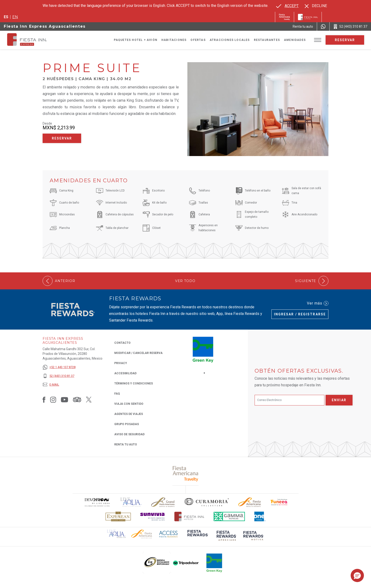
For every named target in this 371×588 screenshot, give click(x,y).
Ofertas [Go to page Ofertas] (198, 40)
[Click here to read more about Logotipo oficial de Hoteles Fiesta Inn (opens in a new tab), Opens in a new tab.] (189, 516)
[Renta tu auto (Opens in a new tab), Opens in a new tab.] (303, 26)
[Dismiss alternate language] (316, 6)
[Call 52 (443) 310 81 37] (350, 26)
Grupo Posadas (127, 424)
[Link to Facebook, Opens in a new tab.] (44, 399)
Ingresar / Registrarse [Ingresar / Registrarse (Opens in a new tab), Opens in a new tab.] (300, 314)
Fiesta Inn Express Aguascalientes (45, 26)
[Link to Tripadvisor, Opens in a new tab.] (77, 399)
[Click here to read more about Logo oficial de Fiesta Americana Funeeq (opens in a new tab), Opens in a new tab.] (279, 502)
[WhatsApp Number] (323, 26)
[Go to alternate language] (287, 6)
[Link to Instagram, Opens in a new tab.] (53, 399)
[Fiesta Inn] (308, 17)
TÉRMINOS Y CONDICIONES (134, 383)
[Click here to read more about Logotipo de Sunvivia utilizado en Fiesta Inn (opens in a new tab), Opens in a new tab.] (153, 516)
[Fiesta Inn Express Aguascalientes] (41, 40)
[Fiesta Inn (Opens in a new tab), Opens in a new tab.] (285, 17)
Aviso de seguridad (129, 434)
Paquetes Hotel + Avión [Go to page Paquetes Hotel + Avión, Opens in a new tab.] (136, 40)
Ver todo (185, 281)
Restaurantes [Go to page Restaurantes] (267, 40)
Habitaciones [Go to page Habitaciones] (174, 40)
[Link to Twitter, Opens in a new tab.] (89, 399)
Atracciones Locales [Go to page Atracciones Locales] (230, 40)
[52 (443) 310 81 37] (59, 376)
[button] (357, 575)
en (15, 17)
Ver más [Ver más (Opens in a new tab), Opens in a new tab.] (318, 303)
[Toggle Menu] (318, 40)
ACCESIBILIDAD (125, 373)
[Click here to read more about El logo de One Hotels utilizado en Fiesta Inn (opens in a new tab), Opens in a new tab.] (260, 516)
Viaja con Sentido (129, 404)
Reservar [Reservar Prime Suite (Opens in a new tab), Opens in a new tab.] (62, 138)
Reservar (345, 40)
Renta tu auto (126, 444)
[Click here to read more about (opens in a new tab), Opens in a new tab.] (186, 474)
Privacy (121, 363)
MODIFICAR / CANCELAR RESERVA (138, 353)
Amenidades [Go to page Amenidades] (295, 40)
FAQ (117, 394)
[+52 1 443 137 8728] (59, 367)
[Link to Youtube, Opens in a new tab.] (64, 399)
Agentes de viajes (129, 414)
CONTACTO (122, 343)
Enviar (339, 400)
